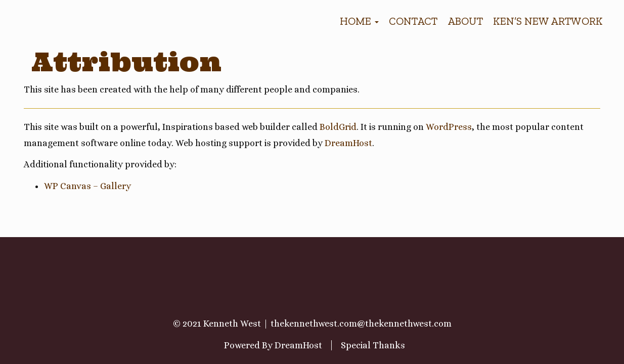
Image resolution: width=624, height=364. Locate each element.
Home (359, 21)
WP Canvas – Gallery (87, 186)
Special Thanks (373, 345)
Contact (413, 21)
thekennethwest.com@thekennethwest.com (361, 324)
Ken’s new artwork (548, 21)
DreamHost (348, 143)
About (465, 21)
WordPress (449, 127)
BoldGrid (338, 127)
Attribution (126, 62)
